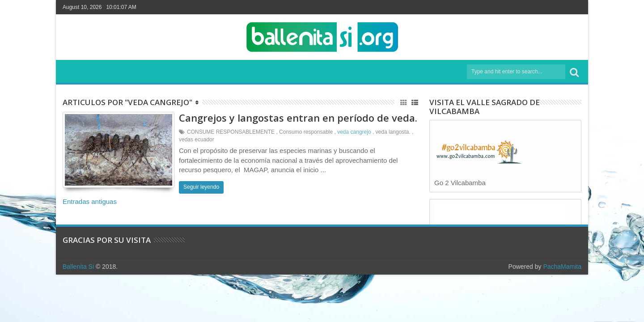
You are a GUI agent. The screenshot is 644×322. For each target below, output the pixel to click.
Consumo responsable (306, 132)
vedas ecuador (197, 140)
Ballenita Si (78, 267)
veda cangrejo (354, 132)
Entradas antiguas (90, 201)
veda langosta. (393, 132)
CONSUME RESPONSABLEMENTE (231, 132)
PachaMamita (562, 267)
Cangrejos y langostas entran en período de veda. (298, 118)
